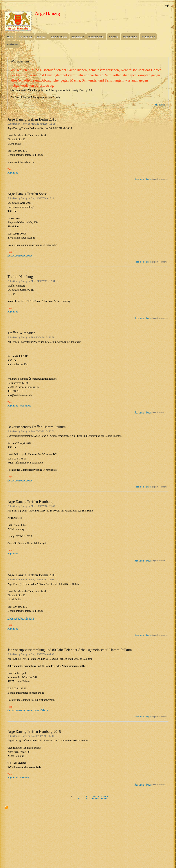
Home (10, 37)
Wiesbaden (25, 405)
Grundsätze (78, 37)
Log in (167, 6)
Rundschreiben (96, 37)
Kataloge (114, 37)
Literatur (41, 37)
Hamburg (24, 777)
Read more (160, 105)
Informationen (25, 37)
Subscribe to (6, 809)
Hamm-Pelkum (41, 710)
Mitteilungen (148, 37)
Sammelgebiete (59, 37)
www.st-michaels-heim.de (21, 618)
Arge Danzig (47, 13)
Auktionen (12, 44)
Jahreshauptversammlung (20, 255)
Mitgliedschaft (130, 37)
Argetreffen (13, 172)
